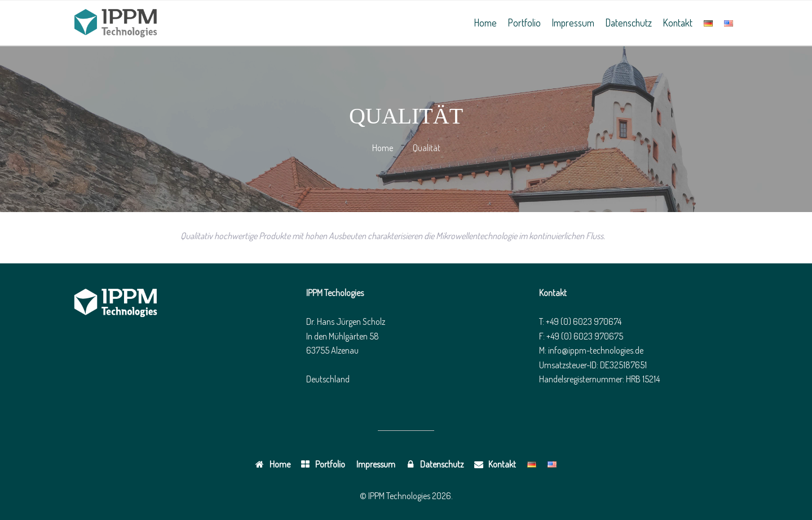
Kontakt (678, 23)
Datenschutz (629, 23)
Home (486, 23)
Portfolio (524, 23)
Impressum (573, 23)
